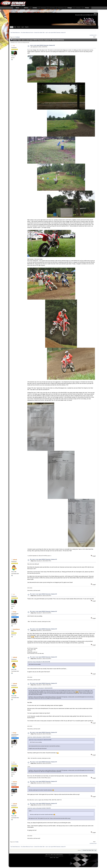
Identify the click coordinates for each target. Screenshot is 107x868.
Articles (26, 8)
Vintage (70, 8)
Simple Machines (59, 855)
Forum (87, 8)
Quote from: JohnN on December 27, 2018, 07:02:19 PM (39, 737)
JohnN (15, 560)
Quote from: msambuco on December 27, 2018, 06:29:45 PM (40, 688)
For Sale (52, 8)
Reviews (43, 8)
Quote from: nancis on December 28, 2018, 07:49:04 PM (39, 808)
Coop (14, 612)
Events (78, 8)
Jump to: (79, 850)
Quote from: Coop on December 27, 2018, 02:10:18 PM (39, 662)
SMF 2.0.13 (48, 855)
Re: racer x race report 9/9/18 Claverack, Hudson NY (44, 559)
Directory (61, 8)
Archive (35, 8)
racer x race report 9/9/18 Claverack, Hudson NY (42, 45)
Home (17, 8)
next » (96, 35)
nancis (15, 782)
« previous (92, 35)
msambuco (16, 629)
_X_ (14, 46)
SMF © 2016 (53, 855)
